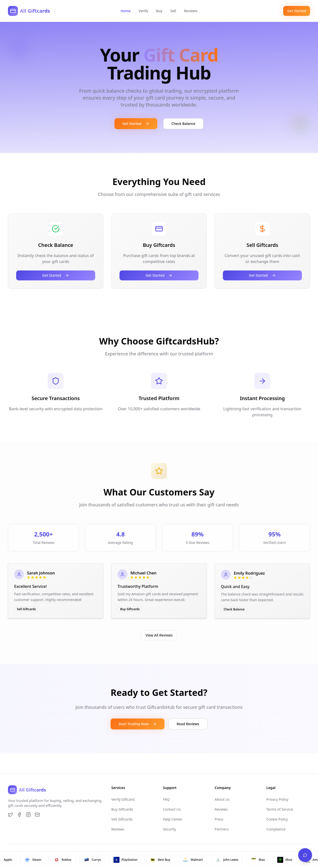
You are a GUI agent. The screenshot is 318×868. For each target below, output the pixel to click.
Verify (143, 11)
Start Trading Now (138, 724)
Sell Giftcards (122, 819)
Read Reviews (188, 724)
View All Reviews (159, 635)
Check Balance (183, 124)
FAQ (166, 799)
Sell (173, 11)
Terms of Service (280, 809)
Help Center (173, 819)
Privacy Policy (277, 799)
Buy (159, 11)
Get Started (297, 11)
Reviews (191, 11)
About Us (222, 799)
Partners (222, 829)
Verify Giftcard (123, 799)
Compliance (276, 829)
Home (125, 11)
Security (170, 829)
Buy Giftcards (122, 809)
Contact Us (172, 809)
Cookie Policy (277, 819)
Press (219, 819)
